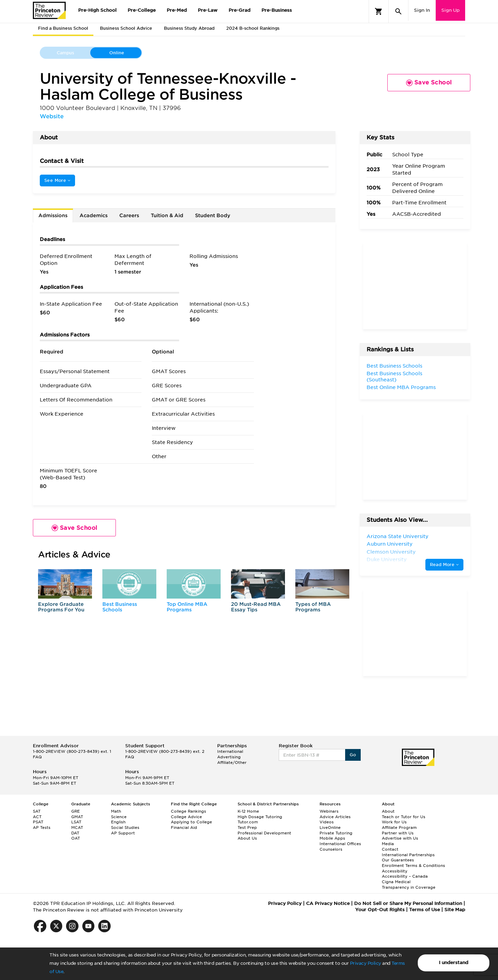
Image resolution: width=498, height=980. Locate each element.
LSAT (76, 822)
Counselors (331, 849)
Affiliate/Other (232, 762)
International (230, 751)
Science (119, 817)
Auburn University (390, 544)
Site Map (455, 910)
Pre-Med (177, 10)
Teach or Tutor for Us (404, 817)
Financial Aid (184, 828)
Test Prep (247, 828)
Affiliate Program (399, 828)
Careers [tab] (129, 215)
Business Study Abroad (189, 28)
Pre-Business (277, 10)
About (388, 811)
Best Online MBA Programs (401, 387)
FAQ (37, 757)
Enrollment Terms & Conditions (413, 866)
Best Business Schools (120, 607)
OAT (76, 838)
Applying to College (191, 822)
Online (117, 53)
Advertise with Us (400, 838)
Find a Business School (63, 28)
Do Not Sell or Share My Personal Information (408, 903)
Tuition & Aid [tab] (167, 215)
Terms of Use (425, 910)
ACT (37, 817)
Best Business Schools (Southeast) (394, 377)
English (118, 822)
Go (353, 755)
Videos (327, 822)
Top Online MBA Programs (187, 607)
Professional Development (264, 833)
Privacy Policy (366, 963)
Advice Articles (335, 817)
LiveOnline (330, 828)
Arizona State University (398, 536)
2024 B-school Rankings (253, 28)
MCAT (77, 828)
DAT (75, 833)
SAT (37, 811)
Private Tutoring (336, 833)
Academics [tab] (94, 215)
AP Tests (42, 828)
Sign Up (450, 10)
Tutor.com (248, 822)
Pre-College (142, 10)
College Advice (186, 817)
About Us (247, 838)
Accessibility (395, 871)
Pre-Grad (239, 10)
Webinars (329, 811)
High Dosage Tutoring (260, 817)
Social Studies (125, 828)
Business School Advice (126, 28)
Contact (390, 849)
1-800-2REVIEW (72, 751)
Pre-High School (97, 10)
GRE (76, 811)
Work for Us (394, 822)
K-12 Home (248, 811)
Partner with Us (398, 833)
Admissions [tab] (53, 215)
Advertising (229, 757)
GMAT (77, 817)
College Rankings (188, 811)
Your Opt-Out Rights (380, 910)
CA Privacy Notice (328, 903)
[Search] (398, 11)
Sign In (422, 10)
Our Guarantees (398, 860)
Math (116, 811)
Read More (444, 565)
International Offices (340, 844)
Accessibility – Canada (405, 876)
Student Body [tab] (213, 215)
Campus (65, 53)
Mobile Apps (332, 838)
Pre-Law (208, 10)
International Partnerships (408, 855)
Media (388, 844)
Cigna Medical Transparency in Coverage (409, 885)
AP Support (123, 833)
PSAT (38, 822)
